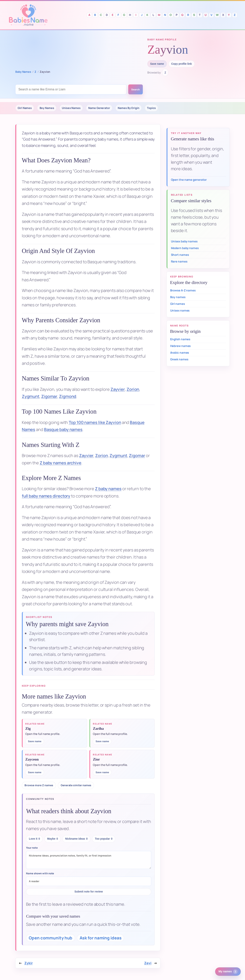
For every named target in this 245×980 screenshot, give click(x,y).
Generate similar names (76, 785)
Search (136, 90)
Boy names (178, 297)
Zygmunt (31, 396)
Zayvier (118, 389)
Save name (157, 64)
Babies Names (28, 15)
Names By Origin (129, 108)
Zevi (148, 963)
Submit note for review (89, 892)
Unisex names (180, 310)
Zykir (29, 963)
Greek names (179, 359)
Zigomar (49, 396)
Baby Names (23, 72)
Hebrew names (180, 346)
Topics (151, 108)
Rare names (179, 261)
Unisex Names (71, 108)
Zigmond (68, 396)
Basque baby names (63, 429)
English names (180, 339)
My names (228, 972)
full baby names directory (46, 496)
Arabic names (180, 353)
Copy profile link (181, 64)
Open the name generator (189, 180)
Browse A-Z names (183, 290)
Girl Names (25, 108)
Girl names (178, 304)
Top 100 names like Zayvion (95, 422)
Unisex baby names (184, 241)
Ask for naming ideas (101, 938)
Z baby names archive (60, 463)
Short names (180, 255)
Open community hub (51, 938)
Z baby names (108, 489)
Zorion (133, 389)
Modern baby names (185, 248)
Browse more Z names (39, 785)
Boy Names (47, 108)
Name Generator (99, 108)
